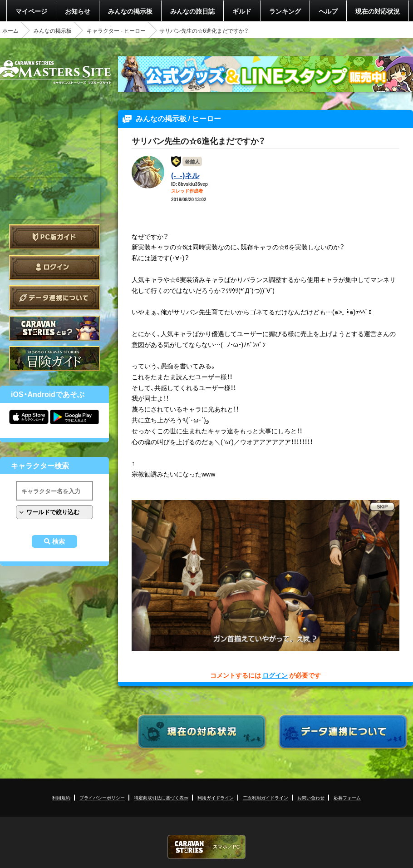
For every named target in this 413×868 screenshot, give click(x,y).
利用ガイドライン (216, 797)
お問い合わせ (311, 797)
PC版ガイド (54, 237)
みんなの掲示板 (130, 11)
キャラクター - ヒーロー (116, 30)
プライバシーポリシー (102, 797)
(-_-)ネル (185, 175)
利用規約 (61, 797)
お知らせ (78, 11)
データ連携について (54, 298)
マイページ (31, 11)
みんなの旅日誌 (192, 11)
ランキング (285, 11)
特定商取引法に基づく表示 (161, 797)
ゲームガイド (54, 359)
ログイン (54, 267)
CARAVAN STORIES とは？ (54, 328)
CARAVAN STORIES (206, 847)
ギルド (242, 11)
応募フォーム (347, 797)
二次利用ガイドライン (265, 797)
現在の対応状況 (378, 11)
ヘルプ (328, 11)
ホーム (10, 30)
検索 (59, 541)
